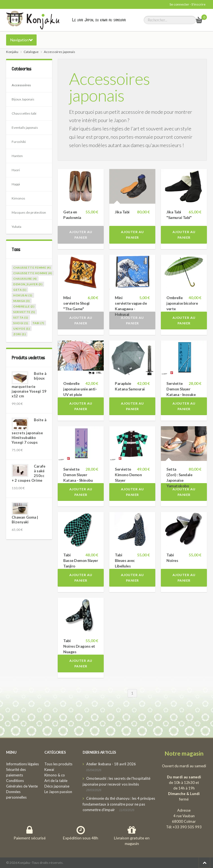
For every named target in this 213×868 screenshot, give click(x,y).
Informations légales (22, 764)
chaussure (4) (25, 279)
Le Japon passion (58, 792)
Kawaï (49, 769)
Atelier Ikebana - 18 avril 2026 (111, 764)
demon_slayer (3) (28, 284)
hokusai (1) (23, 295)
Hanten (17, 156)
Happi (16, 184)
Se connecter (179, 4)
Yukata (17, 227)
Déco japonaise (57, 786)
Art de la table (56, 781)
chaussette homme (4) (33, 273)
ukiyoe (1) (22, 329)
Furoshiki (19, 142)
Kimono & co (55, 775)
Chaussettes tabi (24, 113)
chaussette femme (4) (32, 268)
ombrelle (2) (24, 306)
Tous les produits (58, 764)
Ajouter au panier (81, 235)
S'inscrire (198, 4)
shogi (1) (21, 323)
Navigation (20, 40)
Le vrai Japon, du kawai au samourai (99, 20)
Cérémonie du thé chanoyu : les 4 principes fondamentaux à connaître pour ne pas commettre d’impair (119, 804)
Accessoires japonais (109, 87)
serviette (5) (24, 312)
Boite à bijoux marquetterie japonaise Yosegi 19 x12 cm (29, 385)
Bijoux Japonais (23, 99)
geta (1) (20, 290)
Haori (16, 170)
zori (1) (20, 334)
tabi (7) (38, 323)
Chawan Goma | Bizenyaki (25, 520)
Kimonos (18, 198)
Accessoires (21, 85)
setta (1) (21, 317)
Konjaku (12, 52)
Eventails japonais (25, 128)
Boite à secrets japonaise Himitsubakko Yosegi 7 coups (29, 431)
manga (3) (22, 301)
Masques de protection (29, 212)
